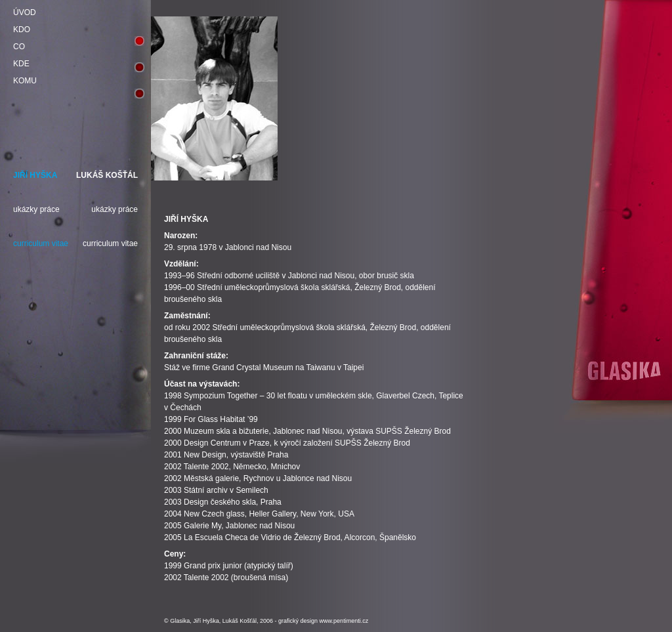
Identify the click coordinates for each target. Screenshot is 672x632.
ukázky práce (36, 209)
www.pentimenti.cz (344, 621)
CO (19, 47)
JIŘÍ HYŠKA (35, 175)
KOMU (25, 81)
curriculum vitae (41, 243)
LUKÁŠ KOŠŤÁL (107, 175)
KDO (22, 30)
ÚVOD (25, 12)
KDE (21, 64)
